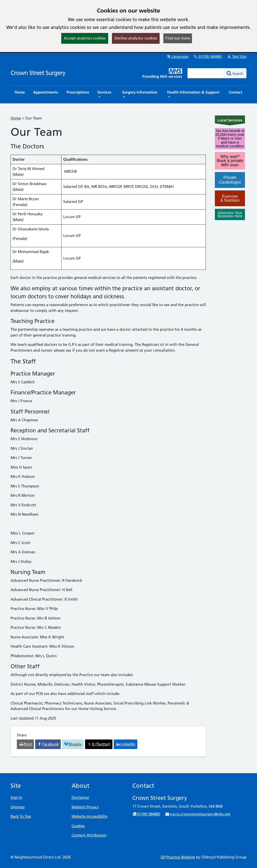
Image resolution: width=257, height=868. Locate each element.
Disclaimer (80, 797)
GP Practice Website (178, 857)
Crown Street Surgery (38, 73)
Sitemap (18, 807)
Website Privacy (85, 807)
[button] (106, 95)
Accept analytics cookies (85, 38)
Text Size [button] (237, 57)
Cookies (78, 826)
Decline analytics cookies (136, 38)
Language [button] (177, 57)
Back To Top (21, 816)
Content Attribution (89, 835)
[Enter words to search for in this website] (206, 73)
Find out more (178, 38)
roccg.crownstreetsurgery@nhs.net (198, 814)
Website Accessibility (90, 816)
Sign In (16, 797)
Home (16, 118)
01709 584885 (208, 57)
